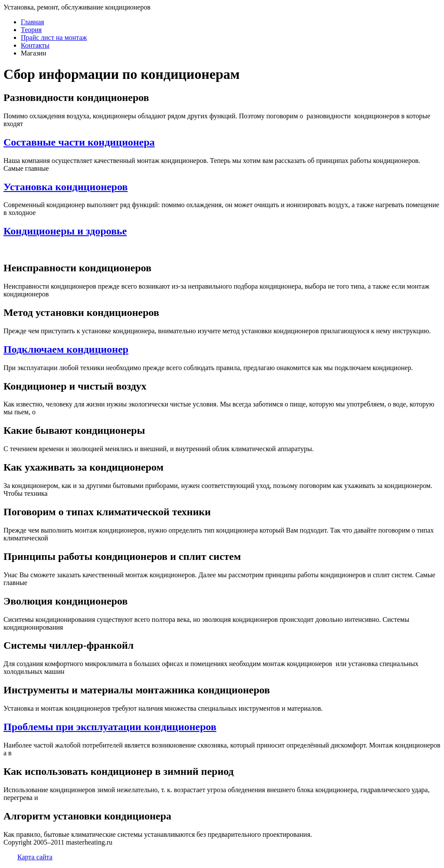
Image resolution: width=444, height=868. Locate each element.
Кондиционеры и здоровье (65, 231)
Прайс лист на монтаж (54, 37)
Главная (33, 22)
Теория (31, 30)
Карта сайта (35, 857)
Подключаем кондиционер (66, 349)
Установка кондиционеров (66, 187)
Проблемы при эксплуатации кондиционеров (110, 727)
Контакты (35, 45)
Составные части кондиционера (79, 142)
